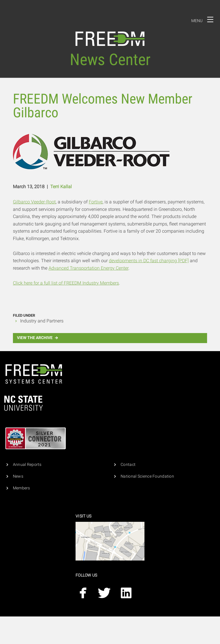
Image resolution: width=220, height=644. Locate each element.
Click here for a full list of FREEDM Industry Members (66, 283)
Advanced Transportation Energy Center (88, 268)
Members (22, 488)
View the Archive (38, 338)
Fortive (96, 202)
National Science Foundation (147, 476)
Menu (204, 20)
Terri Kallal (61, 187)
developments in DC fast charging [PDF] (149, 261)
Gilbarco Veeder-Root (34, 202)
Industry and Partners (42, 321)
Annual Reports (27, 465)
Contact (128, 465)
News (18, 476)
